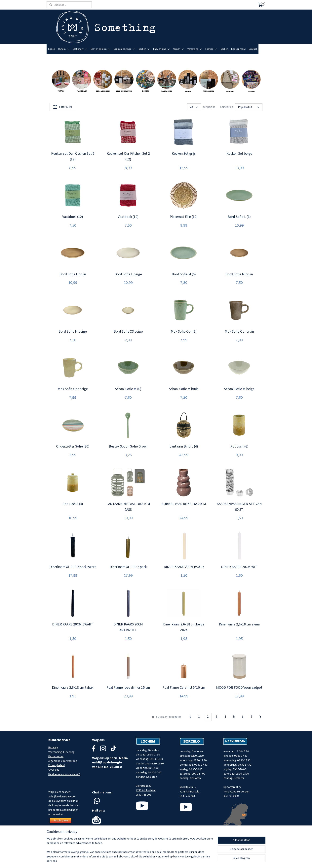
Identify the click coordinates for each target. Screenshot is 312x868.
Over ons (54, 770)
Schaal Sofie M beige (239, 389)
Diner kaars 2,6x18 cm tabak (73, 688)
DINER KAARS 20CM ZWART (73, 624)
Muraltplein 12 (188, 787)
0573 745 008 (143, 795)
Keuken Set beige (239, 154)
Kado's (52, 49)
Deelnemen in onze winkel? (64, 774)
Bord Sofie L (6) (239, 217)
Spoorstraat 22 (232, 787)
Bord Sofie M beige (73, 332)
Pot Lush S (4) (73, 504)
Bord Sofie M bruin (239, 274)
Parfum (64, 49)
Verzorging (195, 49)
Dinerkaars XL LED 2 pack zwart (73, 567)
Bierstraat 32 (144, 786)
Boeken (144, 49)
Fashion (211, 49)
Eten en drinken (101, 49)
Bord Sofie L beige (128, 274)
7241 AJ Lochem (146, 790)
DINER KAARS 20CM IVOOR (184, 567)
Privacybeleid (57, 765)
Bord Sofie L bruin (73, 274)
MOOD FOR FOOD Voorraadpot (239, 688)
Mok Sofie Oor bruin (239, 332)
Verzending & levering (61, 752)
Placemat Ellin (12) (184, 217)
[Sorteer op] (249, 107)
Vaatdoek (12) (73, 217)
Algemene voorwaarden (63, 761)
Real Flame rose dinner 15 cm (128, 688)
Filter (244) (62, 107)
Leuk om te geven (125, 49)
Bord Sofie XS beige (128, 332)
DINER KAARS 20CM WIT (239, 567)
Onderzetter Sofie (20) (73, 446)
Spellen (224, 49)
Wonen (179, 49)
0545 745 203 (187, 796)
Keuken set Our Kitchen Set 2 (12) (73, 156)
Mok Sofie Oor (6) (184, 332)
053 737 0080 (231, 796)
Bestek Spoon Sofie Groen (128, 446)
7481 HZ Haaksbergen (236, 792)
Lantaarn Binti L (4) (184, 446)
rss (172, 861)
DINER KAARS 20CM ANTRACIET (128, 627)
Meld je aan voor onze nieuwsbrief (245, 58)
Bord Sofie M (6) (184, 274)
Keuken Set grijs (184, 154)
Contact (253, 49)
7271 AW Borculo (190, 792)
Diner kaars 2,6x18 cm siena (239, 624)
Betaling (53, 748)
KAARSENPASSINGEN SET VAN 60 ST (239, 507)
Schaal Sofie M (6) (128, 389)
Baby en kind (162, 49)
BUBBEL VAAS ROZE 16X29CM (184, 504)
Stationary (80, 49)
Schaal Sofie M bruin (184, 389)
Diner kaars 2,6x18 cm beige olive (184, 627)
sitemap (166, 861)
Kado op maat (238, 49)
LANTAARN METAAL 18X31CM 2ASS (128, 507)
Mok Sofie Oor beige (73, 389)
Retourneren (56, 756)
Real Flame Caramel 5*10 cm (184, 688)
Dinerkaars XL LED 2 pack (128, 567)
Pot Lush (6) (239, 446)
